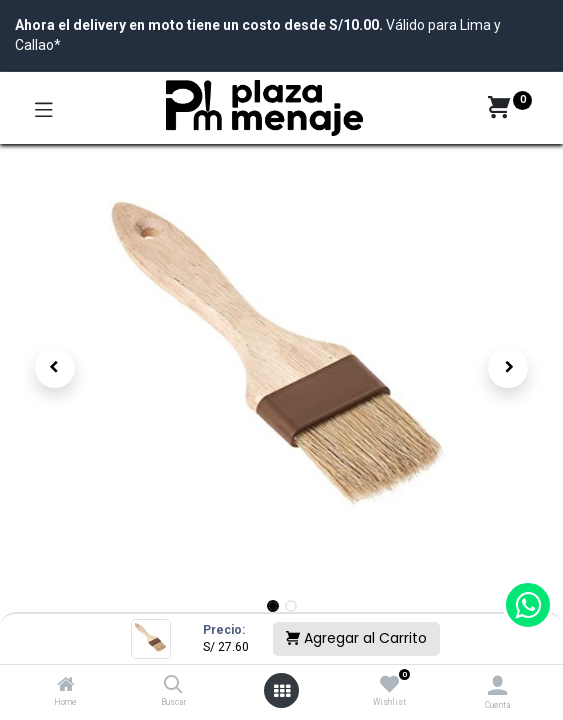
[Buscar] (173, 686)
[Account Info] (497, 685)
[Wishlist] (389, 685)
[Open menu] (282, 691)
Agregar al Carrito (356, 638)
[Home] (66, 686)
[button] (55, 368)
